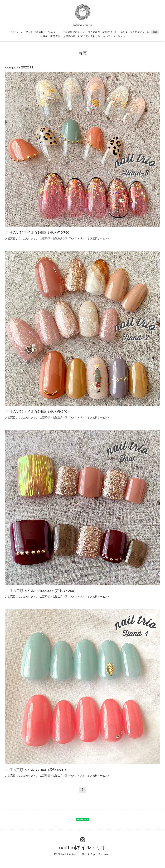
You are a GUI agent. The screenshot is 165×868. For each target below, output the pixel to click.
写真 (155, 32)
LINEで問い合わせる (89, 36)
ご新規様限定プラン (74, 32)
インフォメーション (114, 36)
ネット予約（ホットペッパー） (43, 32)
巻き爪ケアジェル (140, 32)
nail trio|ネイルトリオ (82, 848)
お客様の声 (69, 36)
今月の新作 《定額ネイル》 (103, 32)
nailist (44, 36)
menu (124, 32)
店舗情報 (55, 36)
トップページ (15, 32)
